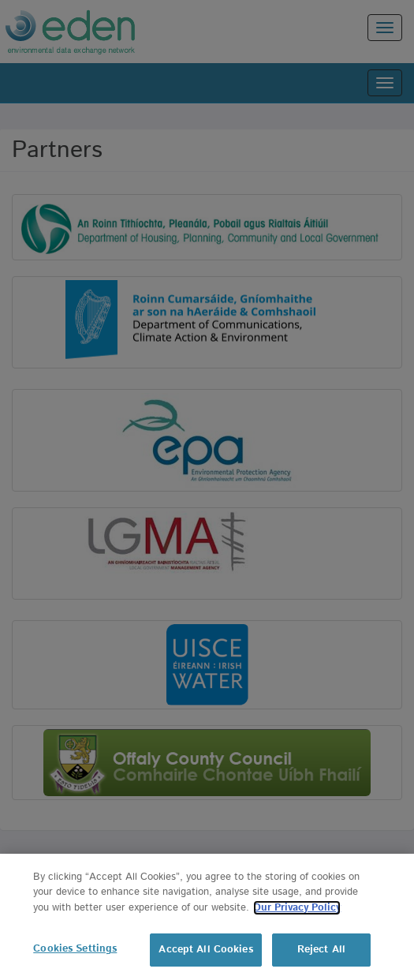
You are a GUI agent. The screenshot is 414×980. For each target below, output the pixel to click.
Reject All (321, 950)
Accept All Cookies (205, 950)
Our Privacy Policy (297, 908)
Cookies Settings (75, 949)
